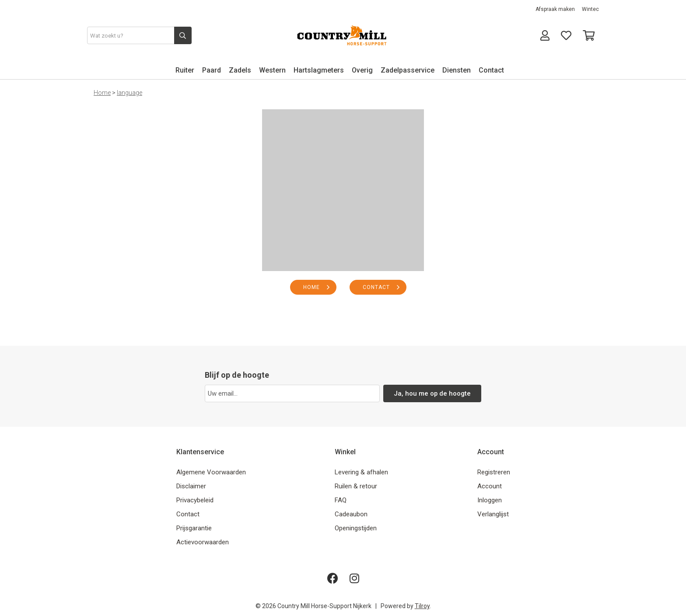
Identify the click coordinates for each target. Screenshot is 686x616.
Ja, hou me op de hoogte (432, 393)
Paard (212, 70)
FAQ (341, 500)
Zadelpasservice (408, 70)
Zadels (240, 70)
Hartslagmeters (319, 70)
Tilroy (422, 606)
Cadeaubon (351, 514)
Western (272, 70)
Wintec (590, 9)
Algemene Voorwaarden (211, 472)
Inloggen (490, 500)
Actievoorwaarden (203, 542)
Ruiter (185, 70)
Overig (362, 70)
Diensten (457, 70)
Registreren (494, 472)
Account (490, 486)
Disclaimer (191, 486)
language (129, 93)
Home (102, 93)
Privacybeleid (195, 500)
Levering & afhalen (361, 472)
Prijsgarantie (194, 528)
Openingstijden (356, 528)
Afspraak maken (555, 9)
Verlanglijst (493, 514)
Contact (491, 70)
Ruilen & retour (356, 486)
